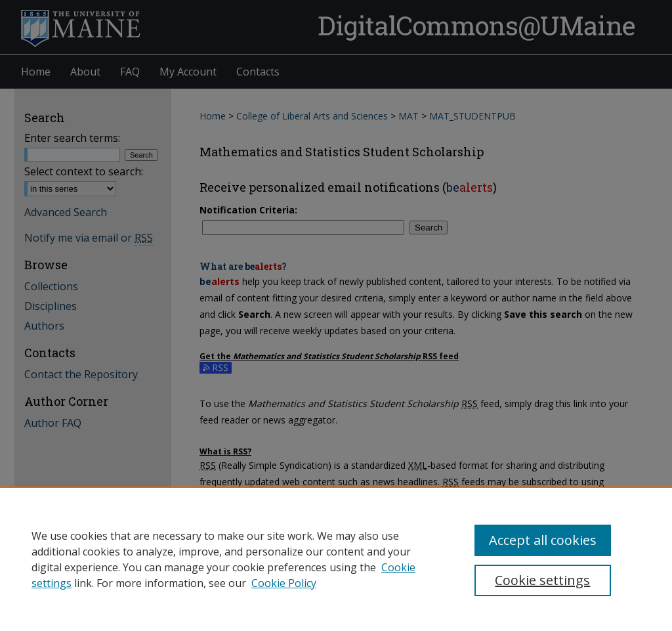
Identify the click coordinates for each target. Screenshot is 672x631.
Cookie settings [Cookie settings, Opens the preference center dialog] (542, 580)
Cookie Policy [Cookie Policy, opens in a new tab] (284, 583)
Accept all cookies (543, 540)
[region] (336, 559)
